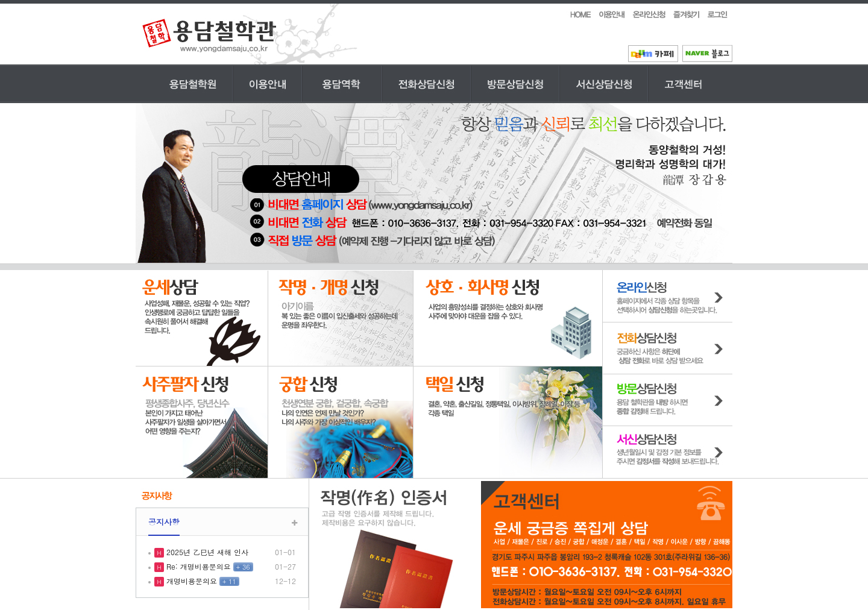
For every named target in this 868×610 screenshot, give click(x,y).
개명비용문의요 (190, 581)
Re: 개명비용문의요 (197, 566)
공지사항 (164, 522)
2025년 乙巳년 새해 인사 (206, 552)
